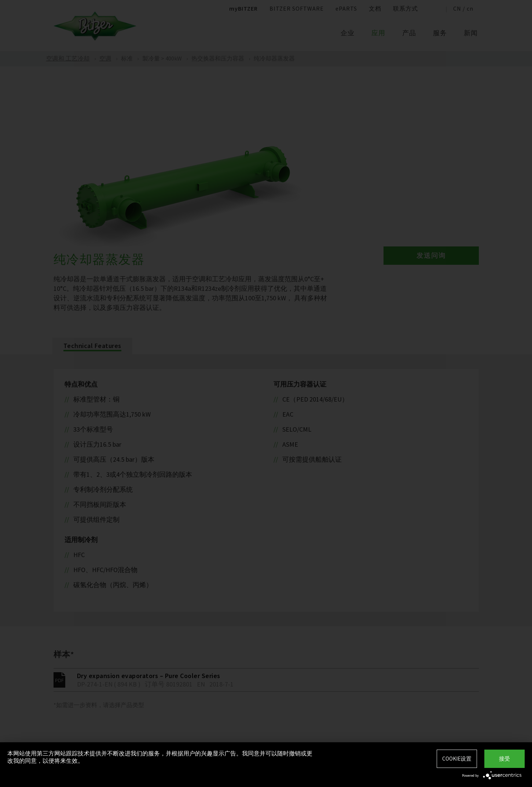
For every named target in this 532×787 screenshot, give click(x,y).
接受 (505, 759)
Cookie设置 (457, 759)
